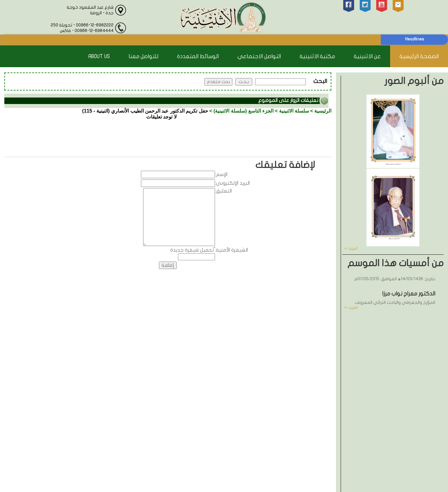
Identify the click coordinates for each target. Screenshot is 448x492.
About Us (99, 56)
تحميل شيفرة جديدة (192, 250)
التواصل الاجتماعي (259, 56)
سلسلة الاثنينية (294, 111)
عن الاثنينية (367, 56)
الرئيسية (323, 111)
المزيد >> (351, 248)
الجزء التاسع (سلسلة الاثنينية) (243, 111)
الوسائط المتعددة (198, 56)
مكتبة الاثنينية (317, 56)
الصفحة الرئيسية (419, 56)
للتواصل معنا (143, 56)
